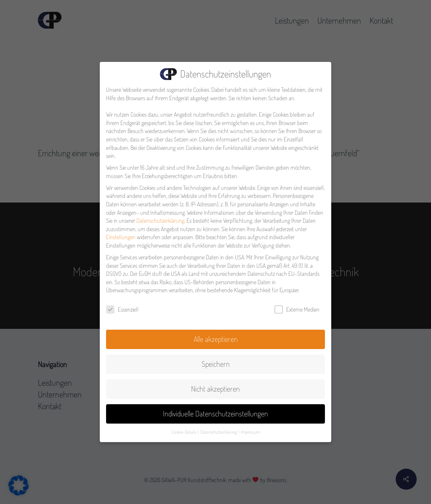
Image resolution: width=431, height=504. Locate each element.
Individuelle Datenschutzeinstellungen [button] (215, 411)
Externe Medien (297, 306)
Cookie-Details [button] (184, 429)
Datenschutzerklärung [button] (219, 429)
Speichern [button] (216, 361)
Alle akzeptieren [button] (216, 336)
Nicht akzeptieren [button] (215, 386)
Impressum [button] (250, 429)
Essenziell (122, 306)
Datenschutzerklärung (160, 217)
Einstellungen (121, 234)
